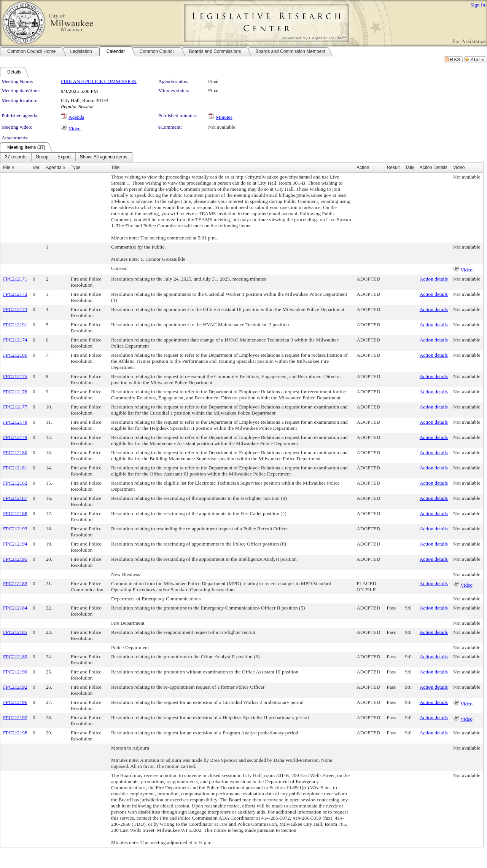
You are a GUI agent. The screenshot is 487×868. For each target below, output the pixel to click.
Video (75, 128)
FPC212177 (15, 407)
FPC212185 (15, 632)
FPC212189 (15, 657)
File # (9, 168)
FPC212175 (15, 376)
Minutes (224, 117)
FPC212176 (15, 392)
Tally (410, 168)
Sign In (478, 5)
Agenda (76, 117)
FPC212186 (15, 355)
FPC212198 (15, 733)
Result (393, 168)
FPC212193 (15, 529)
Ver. (37, 168)
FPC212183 (15, 583)
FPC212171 (15, 279)
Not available (222, 127)
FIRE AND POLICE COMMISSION (99, 81)
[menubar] (66, 157)
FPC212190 (15, 672)
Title (115, 168)
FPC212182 (15, 483)
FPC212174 (15, 340)
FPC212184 (15, 608)
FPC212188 (15, 513)
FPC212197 (15, 717)
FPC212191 (15, 325)
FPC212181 (15, 468)
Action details (434, 279)
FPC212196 (15, 702)
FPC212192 (15, 687)
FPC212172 (15, 294)
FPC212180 (15, 452)
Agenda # (55, 168)
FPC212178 (15, 422)
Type (76, 168)
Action (363, 168)
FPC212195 (15, 559)
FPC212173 (15, 309)
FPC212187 (15, 498)
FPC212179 (15, 437)
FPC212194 (15, 544)
